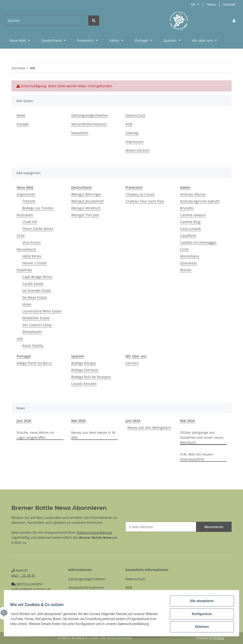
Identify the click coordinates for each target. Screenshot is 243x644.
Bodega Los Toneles (38, 208)
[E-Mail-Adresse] (161, 527)
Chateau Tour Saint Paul (145, 201)
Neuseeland (26, 249)
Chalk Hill (30, 222)
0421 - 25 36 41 (23, 575)
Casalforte (188, 235)
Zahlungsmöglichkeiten (90, 115)
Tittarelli (29, 201)
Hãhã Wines (32, 256)
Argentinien (26, 194)
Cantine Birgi (190, 222)
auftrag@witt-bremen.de (31, 589)
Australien (25, 215)
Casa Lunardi (191, 229)
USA (20, 339)
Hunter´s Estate (35, 263)
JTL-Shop (218, 638)
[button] (234, 21)
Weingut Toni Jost (85, 215)
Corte (184, 249)
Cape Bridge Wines (37, 277)
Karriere (132, 363)
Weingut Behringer (86, 194)
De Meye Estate (35, 297)
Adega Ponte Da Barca (34, 363)
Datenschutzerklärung (94, 532)
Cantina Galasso (193, 215)
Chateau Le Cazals (140, 194)
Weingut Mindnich (86, 208)
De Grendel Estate (37, 290)
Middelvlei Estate (36, 318)
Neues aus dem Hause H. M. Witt (94, 435)
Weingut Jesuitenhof (87, 201)
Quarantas (189, 263)
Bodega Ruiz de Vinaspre (91, 377)
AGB (129, 124)
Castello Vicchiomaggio (198, 242)
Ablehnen (200, 627)
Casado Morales (84, 384)
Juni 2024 (133, 421)
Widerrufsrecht (138, 150)
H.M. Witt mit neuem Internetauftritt (197, 457)
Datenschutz (136, 115)
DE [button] (193, 4)
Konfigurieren (200, 615)
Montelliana (190, 256)
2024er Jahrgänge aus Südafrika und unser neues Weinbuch (202, 437)
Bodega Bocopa (83, 363)
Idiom (27, 304)
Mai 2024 (187, 421)
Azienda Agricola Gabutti (200, 201)
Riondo (186, 270)
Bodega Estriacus (85, 370)
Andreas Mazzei (193, 194)
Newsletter (80, 133)
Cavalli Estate (33, 284)
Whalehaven (32, 332)
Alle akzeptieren (200, 603)
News (211, 4)
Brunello (187, 208)
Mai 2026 (78, 421)
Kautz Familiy (33, 345)
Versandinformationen (89, 124)
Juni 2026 (24, 421)
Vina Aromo (31, 242)
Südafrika (24, 270)
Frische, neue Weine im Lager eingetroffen (35, 435)
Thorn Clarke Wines (38, 229)
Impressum (135, 142)
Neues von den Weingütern (149, 427)
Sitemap (132, 133)
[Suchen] (46, 21)
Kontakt (229, 4)
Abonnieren (214, 527)
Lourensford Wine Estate (42, 311)
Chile (21, 235)
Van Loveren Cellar (37, 325)
